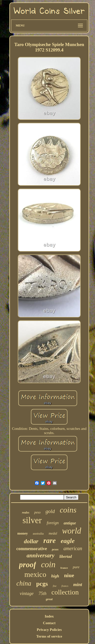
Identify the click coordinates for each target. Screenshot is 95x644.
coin (48, 564)
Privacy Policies (49, 630)
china (24, 583)
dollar (31, 541)
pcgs (42, 584)
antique (70, 523)
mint (78, 584)
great (49, 599)
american (73, 548)
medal (53, 533)
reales (26, 513)
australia (38, 533)
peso (37, 512)
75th (43, 593)
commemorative (32, 549)
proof (28, 565)
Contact (49, 623)
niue (69, 575)
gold (50, 511)
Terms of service (49, 636)
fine (55, 586)
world (72, 531)
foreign (53, 523)
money (23, 533)
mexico (35, 574)
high (55, 576)
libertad (66, 556)
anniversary (40, 555)
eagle (68, 541)
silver (32, 520)
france (64, 568)
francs (65, 586)
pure (76, 567)
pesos (55, 549)
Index (49, 616)
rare (49, 541)
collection (65, 592)
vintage (27, 593)
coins (68, 510)
